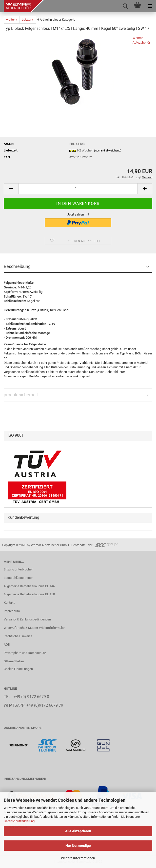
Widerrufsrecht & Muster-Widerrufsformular (34, 628)
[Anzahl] (78, 189)
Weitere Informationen (78, 858)
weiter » (12, 20)
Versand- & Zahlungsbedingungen (27, 619)
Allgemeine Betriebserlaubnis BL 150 (29, 594)
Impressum (12, 611)
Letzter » (28, 20)
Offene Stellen (14, 661)
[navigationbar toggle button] (150, 6)
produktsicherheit (21, 395)
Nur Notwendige (78, 846)
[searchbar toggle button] (125, 6)
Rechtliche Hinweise (18, 636)
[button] (11, 189)
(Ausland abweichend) (108, 151)
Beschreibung (17, 266)
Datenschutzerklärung (19, 821)
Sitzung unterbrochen (19, 569)
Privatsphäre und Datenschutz (25, 653)
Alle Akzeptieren (78, 831)
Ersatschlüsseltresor (18, 578)
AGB (7, 644)
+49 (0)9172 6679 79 (45, 705)
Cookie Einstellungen (18, 669)
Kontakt (9, 603)
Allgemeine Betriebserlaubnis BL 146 (29, 586)
